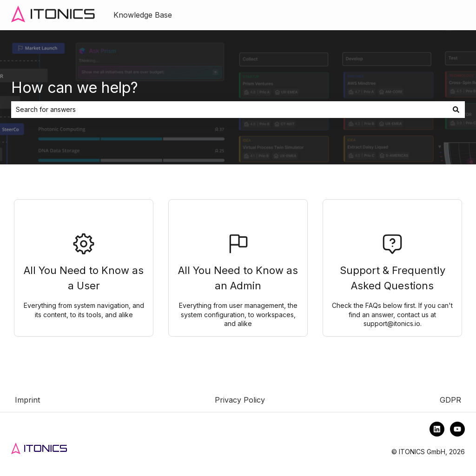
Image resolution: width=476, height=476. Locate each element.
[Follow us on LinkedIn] (437, 429)
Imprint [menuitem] (27, 400)
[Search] (456, 110)
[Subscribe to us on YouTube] (457, 429)
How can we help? (75, 88)
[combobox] (229, 110)
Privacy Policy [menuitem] (240, 400)
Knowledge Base (143, 15)
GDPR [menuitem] (450, 400)
